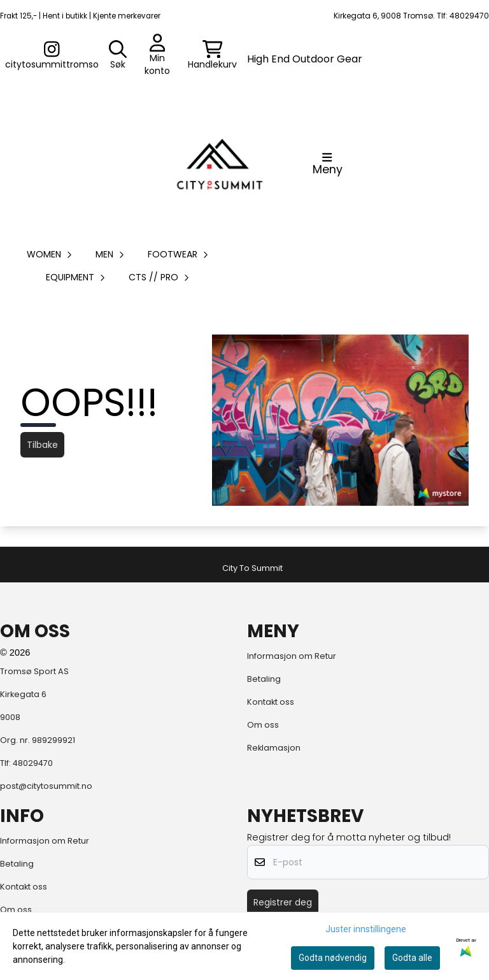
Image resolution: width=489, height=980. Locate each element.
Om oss (263, 725)
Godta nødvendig (333, 958)
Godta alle (412, 958)
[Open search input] (118, 55)
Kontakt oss (271, 702)
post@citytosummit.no (46, 786)
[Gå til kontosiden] (52, 55)
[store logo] (220, 164)
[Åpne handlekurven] (212, 55)
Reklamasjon (274, 748)
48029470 (33, 763)
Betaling (264, 679)
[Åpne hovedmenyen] (328, 164)
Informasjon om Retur (292, 656)
